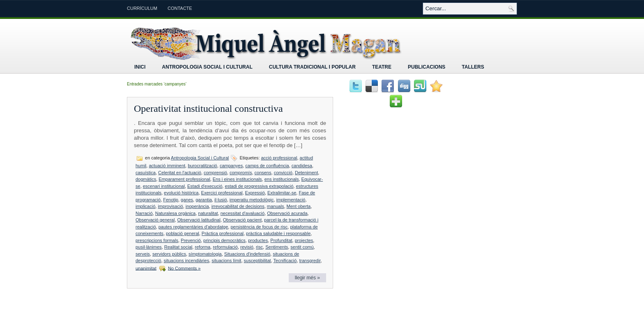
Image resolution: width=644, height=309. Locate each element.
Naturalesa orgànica (175, 213)
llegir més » (307, 278)
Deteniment (306, 173)
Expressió (255, 193)
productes (258, 240)
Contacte (180, 8)
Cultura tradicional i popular (312, 67)
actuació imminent (167, 166)
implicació (145, 206)
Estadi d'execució (205, 186)
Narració (144, 213)
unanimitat (146, 268)
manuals (276, 206)
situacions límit (226, 261)
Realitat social (178, 247)
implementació (291, 200)
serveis (143, 254)
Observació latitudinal (199, 220)
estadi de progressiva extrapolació (259, 186)
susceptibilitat (258, 261)
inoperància (197, 206)
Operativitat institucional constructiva (208, 108)
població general (183, 233)
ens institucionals (282, 179)
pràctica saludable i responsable (278, 233)
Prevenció (191, 240)
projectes (304, 240)
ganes (187, 200)
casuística (146, 173)
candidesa (302, 166)
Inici (140, 67)
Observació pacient (242, 220)
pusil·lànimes (149, 247)
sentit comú (302, 247)
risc (259, 247)
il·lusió (221, 200)
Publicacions (427, 67)
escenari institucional (164, 186)
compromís (241, 173)
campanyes (231, 166)
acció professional (279, 158)
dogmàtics (146, 179)
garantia (204, 200)
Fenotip (171, 200)
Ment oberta (299, 206)
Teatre (382, 67)
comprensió (215, 173)
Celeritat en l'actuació (180, 173)
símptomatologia (205, 254)
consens (263, 173)
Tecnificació (285, 261)
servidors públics (169, 254)
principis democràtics (224, 240)
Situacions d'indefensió (247, 254)
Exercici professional (222, 193)
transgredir (310, 261)
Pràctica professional (223, 233)
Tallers (473, 67)
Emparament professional (184, 179)
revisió (247, 247)
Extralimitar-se (282, 193)
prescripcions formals (157, 240)
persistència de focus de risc (259, 227)
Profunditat (281, 240)
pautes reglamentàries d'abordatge (193, 227)
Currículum (142, 8)
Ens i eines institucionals (237, 179)
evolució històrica (181, 193)
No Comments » (184, 268)
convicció (283, 173)
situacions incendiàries (187, 261)
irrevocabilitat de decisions (238, 206)
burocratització (202, 166)
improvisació (170, 206)
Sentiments (277, 247)
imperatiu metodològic (252, 200)
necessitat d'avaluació (243, 213)
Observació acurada (287, 213)
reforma (202, 247)
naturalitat (208, 213)
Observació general (155, 220)
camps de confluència (267, 166)
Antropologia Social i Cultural (207, 67)
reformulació (225, 247)
